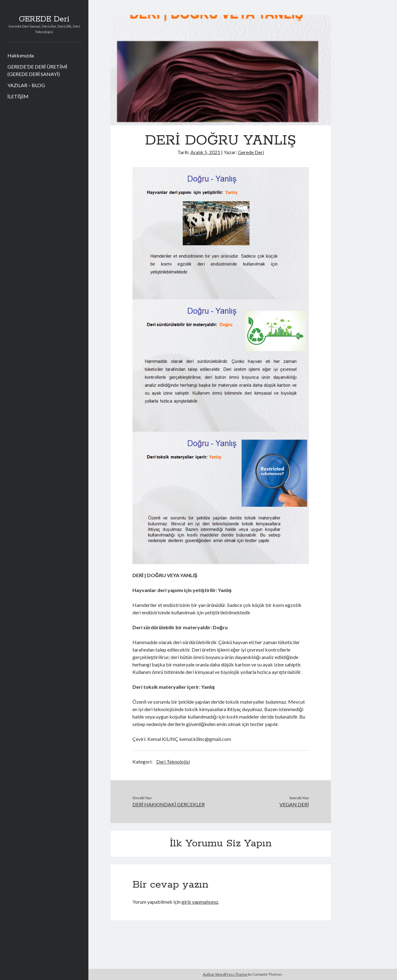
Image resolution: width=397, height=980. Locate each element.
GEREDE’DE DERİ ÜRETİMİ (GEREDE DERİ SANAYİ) (37, 70)
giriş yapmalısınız (200, 902)
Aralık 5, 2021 (205, 152)
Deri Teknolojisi (173, 762)
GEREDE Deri (44, 19)
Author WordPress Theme (225, 974)
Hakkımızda (21, 55)
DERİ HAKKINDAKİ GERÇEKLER (169, 804)
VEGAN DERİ (294, 804)
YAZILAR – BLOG (26, 85)
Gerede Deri (251, 152)
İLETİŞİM (18, 96)
